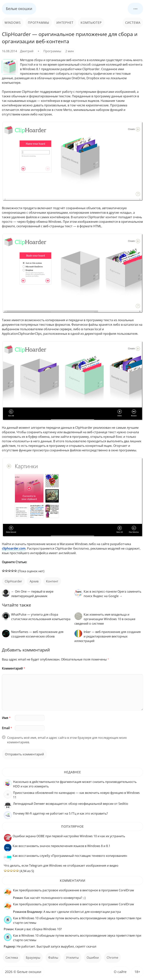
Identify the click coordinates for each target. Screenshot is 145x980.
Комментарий (13, 668)
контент (52, 581)
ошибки (93, 958)
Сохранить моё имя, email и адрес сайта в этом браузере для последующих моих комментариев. (67, 740)
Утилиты (72, 958)
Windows (13, 23)
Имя (6, 718)
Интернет (65, 23)
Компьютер (91, 23)
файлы (53, 958)
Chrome (112, 958)
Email (7, 728)
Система (133, 23)
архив (34, 581)
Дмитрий (27, 51)
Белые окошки (19, 9)
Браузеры (33, 958)
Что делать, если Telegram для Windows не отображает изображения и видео (61, 866)
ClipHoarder (13, 581)
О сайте (120, 972)
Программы (39, 23)
